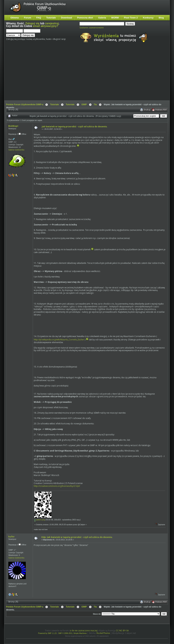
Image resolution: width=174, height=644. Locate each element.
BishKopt (13, 126)
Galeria (102, 18)
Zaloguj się (32, 23)
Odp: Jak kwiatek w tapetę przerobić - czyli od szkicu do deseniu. (77, 537)
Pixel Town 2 (131, 18)
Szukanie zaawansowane (92, 28)
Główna (15, 18)
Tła (95, 105)
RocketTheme (103, 633)
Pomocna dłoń (85, 18)
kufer (11, 537)
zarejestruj (52, 23)
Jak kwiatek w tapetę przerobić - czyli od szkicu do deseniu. (75, 127)
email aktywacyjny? (46, 26)
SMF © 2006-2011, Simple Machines (73, 633)
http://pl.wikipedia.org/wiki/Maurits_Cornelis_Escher (59, 340)
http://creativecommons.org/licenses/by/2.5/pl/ (57, 486)
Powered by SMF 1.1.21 (47, 633)
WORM (115, 18)
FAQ (39, 18)
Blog (161, 18)
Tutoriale (51, 18)
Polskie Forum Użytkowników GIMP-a (25, 105)
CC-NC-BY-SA (122, 631)
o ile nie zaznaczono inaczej (84, 631)
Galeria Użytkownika (16, 150)
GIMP (84, 105)
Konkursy (148, 18)
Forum (28, 18)
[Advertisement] (70, 74)
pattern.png (39, 520)
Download (66, 18)
